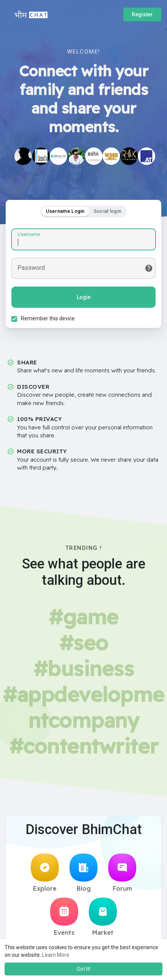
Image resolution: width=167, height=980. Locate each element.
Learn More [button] (56, 955)
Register (142, 14)
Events (64, 917)
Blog (83, 873)
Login (84, 297)
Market (103, 917)
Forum (122, 873)
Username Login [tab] (65, 211)
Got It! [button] (83, 969)
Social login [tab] (108, 211)
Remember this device (48, 318)
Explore (45, 873)
